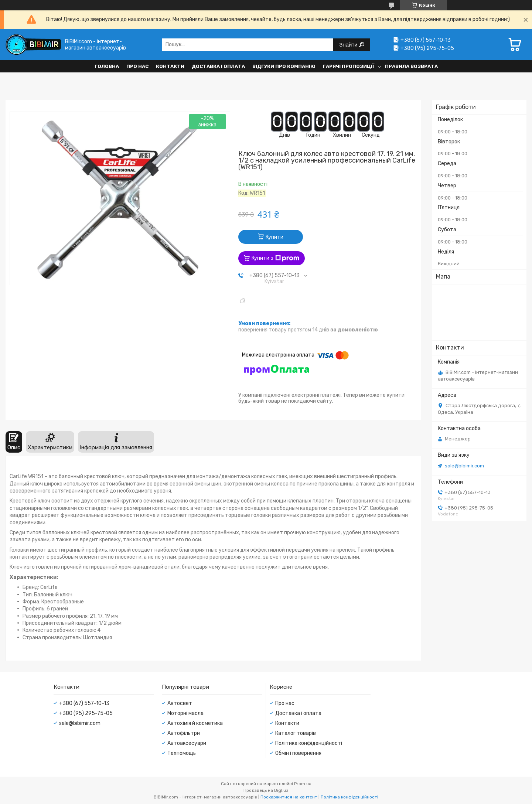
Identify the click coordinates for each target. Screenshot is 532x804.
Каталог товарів (296, 733)
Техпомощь (182, 753)
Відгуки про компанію (284, 66)
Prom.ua (303, 784)
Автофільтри (184, 733)
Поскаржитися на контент (289, 797)
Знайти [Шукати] (349, 45)
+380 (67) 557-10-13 (84, 703)
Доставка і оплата (218, 66)
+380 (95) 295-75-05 (86, 713)
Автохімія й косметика (195, 723)
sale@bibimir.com (464, 466)
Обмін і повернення (298, 753)
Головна (107, 66)
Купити (274, 237)
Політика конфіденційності (309, 743)
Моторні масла (185, 713)
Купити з (275, 258)
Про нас (137, 66)
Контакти (170, 66)
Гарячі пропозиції (349, 66)
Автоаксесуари (187, 743)
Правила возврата (411, 66)
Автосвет (180, 703)
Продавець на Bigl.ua (266, 790)
